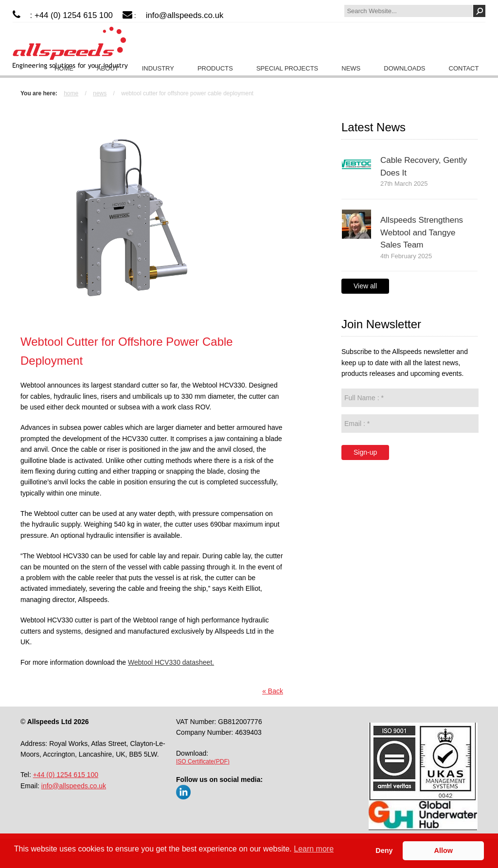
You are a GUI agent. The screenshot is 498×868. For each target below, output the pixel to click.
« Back (273, 691)
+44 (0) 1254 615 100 (66, 775)
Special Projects (287, 68)
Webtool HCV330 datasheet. (171, 662)
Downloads (404, 68)
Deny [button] (384, 850)
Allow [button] (444, 850)
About (108, 68)
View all (365, 286)
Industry (158, 68)
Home (64, 68)
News (351, 68)
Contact (464, 68)
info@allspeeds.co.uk (185, 15)
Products (215, 68)
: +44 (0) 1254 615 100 (71, 15)
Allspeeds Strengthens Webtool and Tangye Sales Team (422, 232)
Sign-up (365, 452)
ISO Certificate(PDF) (203, 762)
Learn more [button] (314, 849)
